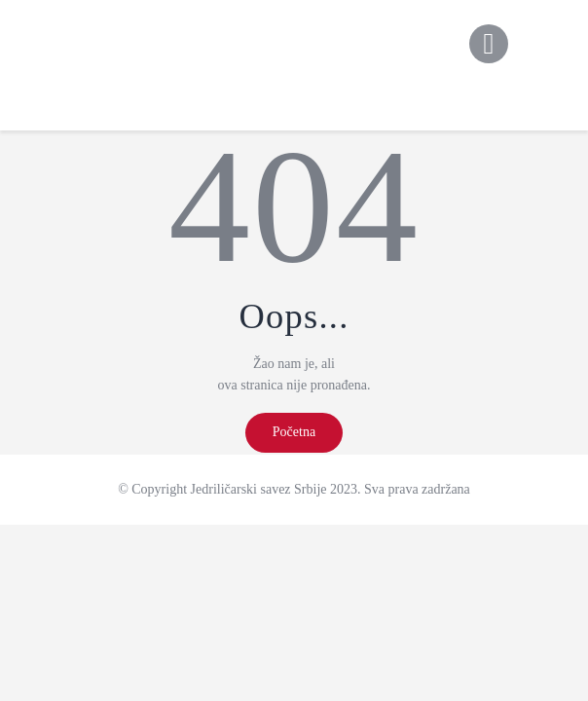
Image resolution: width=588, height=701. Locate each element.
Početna (294, 432)
